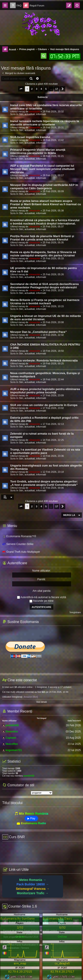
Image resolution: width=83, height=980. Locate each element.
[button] (21, 89)
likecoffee (12, 744)
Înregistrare (75, 612)
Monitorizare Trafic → (33, 893)
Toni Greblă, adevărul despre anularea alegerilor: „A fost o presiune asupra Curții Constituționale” (44, 483)
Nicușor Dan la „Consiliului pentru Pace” (39, 332)
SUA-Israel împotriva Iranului (30, 137)
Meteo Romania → (33, 880)
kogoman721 (14, 750)
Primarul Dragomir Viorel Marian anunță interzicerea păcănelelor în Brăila (38, 151)
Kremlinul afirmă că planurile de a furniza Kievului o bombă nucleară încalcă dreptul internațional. (45, 222)
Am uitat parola (41, 591)
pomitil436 (12, 725)
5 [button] (46, 89)
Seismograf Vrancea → (33, 889)
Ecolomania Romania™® (19, 536)
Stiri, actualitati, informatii (33, 114)
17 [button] (57, 89)
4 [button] (41, 89)
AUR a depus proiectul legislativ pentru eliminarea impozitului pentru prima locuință (45, 391)
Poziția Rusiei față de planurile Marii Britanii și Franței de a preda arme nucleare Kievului (42, 238)
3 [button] (37, 89)
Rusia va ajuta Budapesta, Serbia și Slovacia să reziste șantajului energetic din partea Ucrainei (43, 254)
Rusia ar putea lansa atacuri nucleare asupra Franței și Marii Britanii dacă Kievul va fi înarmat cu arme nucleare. (46, 204)
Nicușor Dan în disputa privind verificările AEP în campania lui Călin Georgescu (44, 187)
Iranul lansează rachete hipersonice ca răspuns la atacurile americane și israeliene (45, 123)
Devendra (12, 732)
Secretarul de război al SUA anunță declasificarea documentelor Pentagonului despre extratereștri (44, 286)
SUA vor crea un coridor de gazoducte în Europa (44, 405)
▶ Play (31, 818)
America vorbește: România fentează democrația (44, 360)
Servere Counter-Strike (18, 544)
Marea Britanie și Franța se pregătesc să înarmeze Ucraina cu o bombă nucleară (45, 302)
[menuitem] (16, 6)
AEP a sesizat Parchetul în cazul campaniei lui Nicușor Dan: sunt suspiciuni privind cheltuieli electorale (42, 169)
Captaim (11, 738)
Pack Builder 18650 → (33, 884)
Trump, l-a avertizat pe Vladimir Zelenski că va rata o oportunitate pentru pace (45, 451)
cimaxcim (34, 111)
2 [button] (32, 89)
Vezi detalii (42, 702)
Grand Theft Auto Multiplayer (21, 552)
